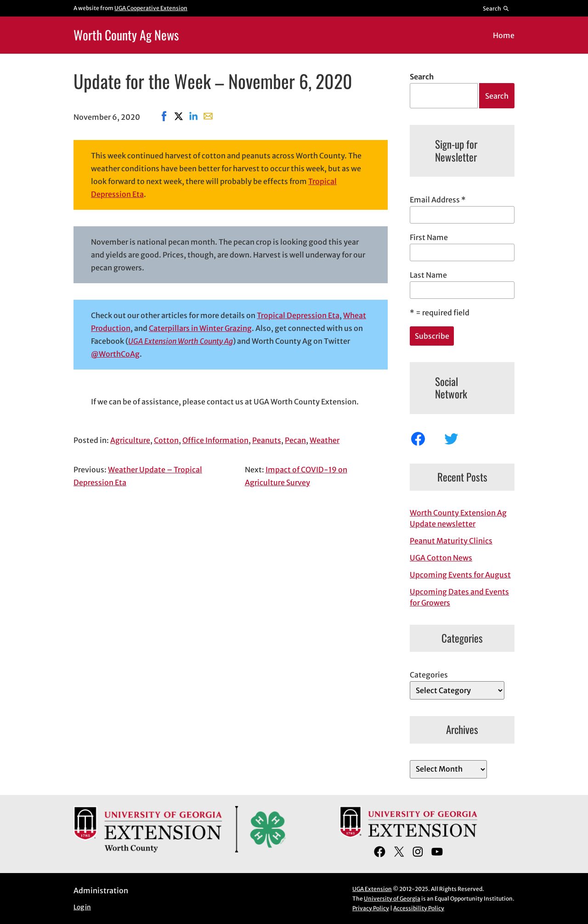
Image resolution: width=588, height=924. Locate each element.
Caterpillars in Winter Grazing (200, 328)
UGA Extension (372, 889)
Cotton (166, 440)
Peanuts (267, 440)
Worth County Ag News (126, 35)
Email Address (438, 200)
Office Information (215, 440)
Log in (82, 907)
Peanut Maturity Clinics (451, 541)
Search (422, 77)
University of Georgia (392, 899)
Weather (325, 440)
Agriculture (130, 440)
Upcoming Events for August (460, 575)
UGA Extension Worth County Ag (181, 341)
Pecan (295, 440)
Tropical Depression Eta (298, 315)
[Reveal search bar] (496, 8)
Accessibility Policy (419, 908)
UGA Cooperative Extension (151, 8)
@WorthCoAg (115, 354)
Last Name (428, 275)
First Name (429, 237)
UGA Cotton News (441, 558)
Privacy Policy (371, 908)
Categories (429, 675)
